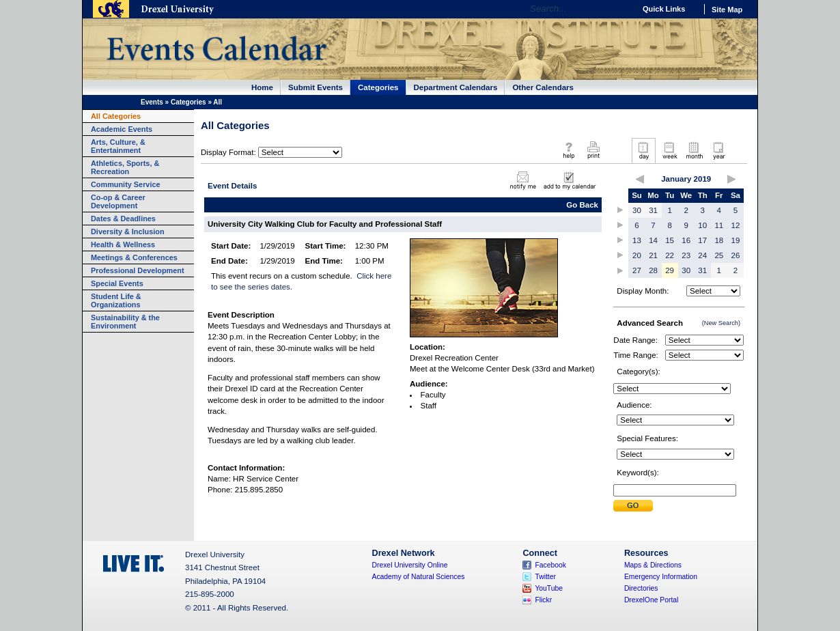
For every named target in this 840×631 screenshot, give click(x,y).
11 (719, 225)
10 (702, 225)
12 (736, 225)
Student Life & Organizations (116, 300)
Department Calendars (456, 87)
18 (719, 240)
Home (262, 87)
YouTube (549, 588)
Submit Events (316, 87)
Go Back (582, 205)
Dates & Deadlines (123, 219)
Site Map (727, 10)
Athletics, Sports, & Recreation (125, 167)
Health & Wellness (123, 244)
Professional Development (138, 270)
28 (653, 270)
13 (637, 240)
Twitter (545, 577)
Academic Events (122, 129)
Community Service (126, 184)
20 (637, 255)
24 (702, 255)
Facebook (550, 565)
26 (736, 255)
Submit (633, 506)
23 (686, 255)
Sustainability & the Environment (125, 322)
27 (637, 270)
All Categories (116, 116)
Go (621, 9)
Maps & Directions (653, 565)
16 (686, 240)
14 (653, 240)
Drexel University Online (410, 565)
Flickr (543, 600)
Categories (378, 87)
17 (702, 240)
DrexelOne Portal (651, 600)
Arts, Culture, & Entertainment (118, 146)
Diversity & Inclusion (128, 232)
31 (653, 210)
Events (152, 102)
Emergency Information (661, 577)
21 (653, 255)
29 (670, 270)
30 (637, 210)
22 (670, 255)
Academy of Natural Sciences (419, 577)
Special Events (117, 283)
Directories (641, 588)
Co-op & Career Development (118, 201)
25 (719, 255)
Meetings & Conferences (134, 257)
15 (670, 240)
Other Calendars (543, 87)
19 (736, 240)
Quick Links (664, 9)
